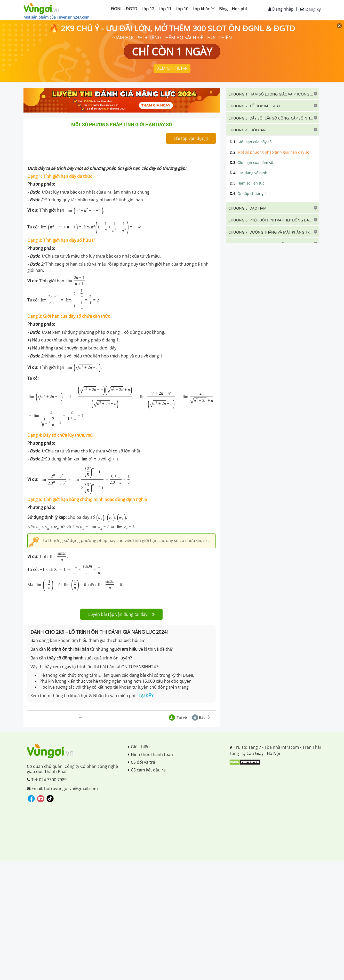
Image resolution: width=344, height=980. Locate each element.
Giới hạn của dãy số (251, 142)
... (81, 716)
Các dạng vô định (249, 173)
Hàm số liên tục (247, 183)
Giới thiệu (139, 747)
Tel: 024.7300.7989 (47, 780)
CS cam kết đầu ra (147, 770)
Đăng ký (311, 9)
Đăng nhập (281, 9)
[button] (272, 94)
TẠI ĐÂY (146, 696)
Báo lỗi (201, 717)
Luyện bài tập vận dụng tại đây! (121, 614)
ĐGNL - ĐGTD (124, 9)
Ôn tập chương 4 (248, 193)
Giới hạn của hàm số (251, 162)
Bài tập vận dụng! (191, 138)
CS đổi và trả (142, 762)
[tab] (272, 94)
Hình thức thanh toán (150, 754)
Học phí (239, 9)
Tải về (178, 717)
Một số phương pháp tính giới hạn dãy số (269, 152)
